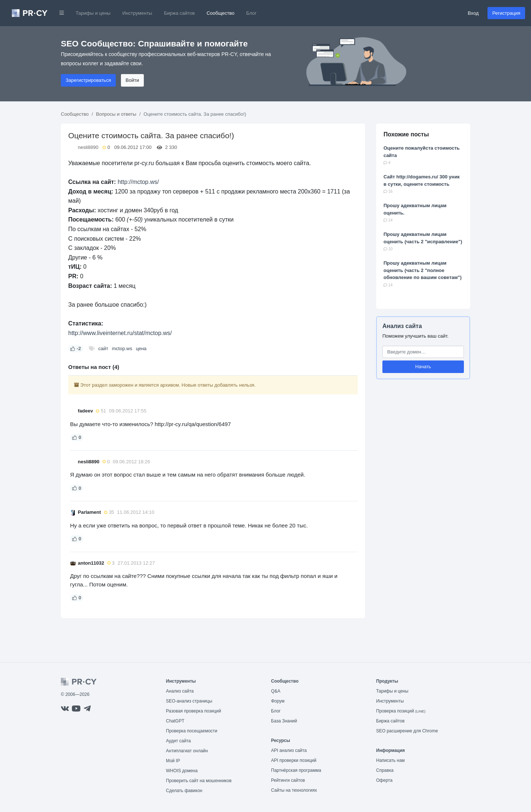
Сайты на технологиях (294, 790)
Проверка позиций (401, 711)
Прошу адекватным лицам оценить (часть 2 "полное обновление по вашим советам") (423, 270)
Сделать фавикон (184, 791)
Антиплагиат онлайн (187, 751)
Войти (132, 80)
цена (141, 349)
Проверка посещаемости (192, 731)
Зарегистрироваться (88, 80)
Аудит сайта (178, 741)
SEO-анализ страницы (189, 701)
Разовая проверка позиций (193, 711)
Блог (251, 13)
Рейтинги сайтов (288, 780)
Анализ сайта (402, 326)
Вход (473, 13)
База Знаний (284, 721)
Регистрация (506, 13)
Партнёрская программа (296, 770)
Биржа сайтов (180, 13)
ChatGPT (175, 721)
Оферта (384, 780)
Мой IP (173, 761)
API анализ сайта (289, 750)
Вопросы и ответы (116, 114)
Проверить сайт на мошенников (199, 781)
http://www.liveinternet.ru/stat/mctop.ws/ (120, 333)
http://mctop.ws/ (138, 182)
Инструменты (137, 13)
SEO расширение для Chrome (407, 731)
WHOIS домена (182, 771)
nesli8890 (88, 147)
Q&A (276, 691)
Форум (278, 701)
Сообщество (221, 13)
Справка (385, 770)
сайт (103, 349)
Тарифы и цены (93, 13)
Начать (423, 367)
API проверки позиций (294, 760)
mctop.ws (122, 349)
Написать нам (391, 760)
